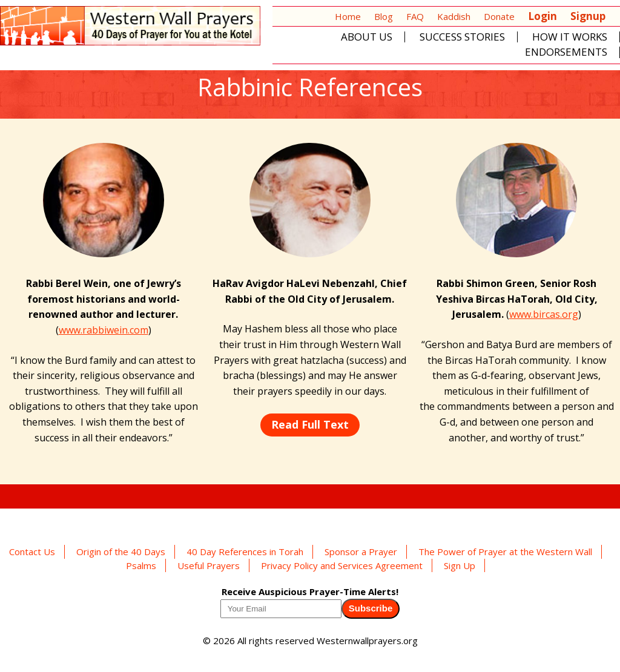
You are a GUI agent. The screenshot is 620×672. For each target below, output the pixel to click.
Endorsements (566, 52)
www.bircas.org (544, 314)
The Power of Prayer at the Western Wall (505, 552)
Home (348, 16)
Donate (499, 16)
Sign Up (460, 565)
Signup (588, 16)
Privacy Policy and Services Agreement (342, 565)
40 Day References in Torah (245, 552)
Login (542, 16)
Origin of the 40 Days (121, 552)
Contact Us (32, 552)
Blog (384, 16)
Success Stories (462, 37)
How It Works (570, 37)
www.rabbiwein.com (104, 330)
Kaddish (454, 16)
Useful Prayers (209, 565)
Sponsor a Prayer (361, 552)
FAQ (415, 16)
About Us (367, 37)
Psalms (141, 565)
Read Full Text (310, 424)
